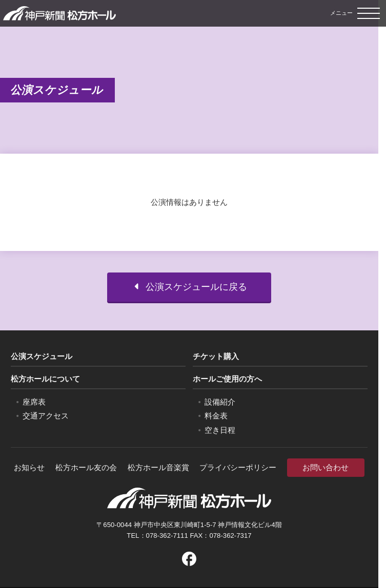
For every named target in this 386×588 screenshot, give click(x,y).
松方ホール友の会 (86, 467)
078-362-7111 (167, 535)
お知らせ (29, 467)
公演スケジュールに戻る (189, 287)
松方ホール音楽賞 (158, 467)
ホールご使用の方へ (227, 379)
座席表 (34, 402)
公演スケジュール (42, 356)
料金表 (216, 416)
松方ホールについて (45, 379)
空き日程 (220, 430)
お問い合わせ (326, 467)
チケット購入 (216, 356)
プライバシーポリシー (238, 467)
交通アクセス (46, 416)
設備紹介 (220, 402)
